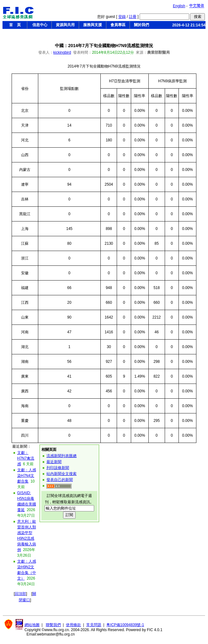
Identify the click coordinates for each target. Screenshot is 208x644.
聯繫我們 (53, 625)
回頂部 (20, 594)
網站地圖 (32, 625)
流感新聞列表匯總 (61, 456)
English (179, 6)
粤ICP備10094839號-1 (125, 625)
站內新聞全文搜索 (61, 474)
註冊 (133, 17)
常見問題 (94, 625)
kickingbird (62, 52)
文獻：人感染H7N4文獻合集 (27, 476)
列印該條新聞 (58, 468)
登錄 (122, 17)
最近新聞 (54, 462)
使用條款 (73, 625)
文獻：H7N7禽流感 (26, 458)
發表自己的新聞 (60, 480)
